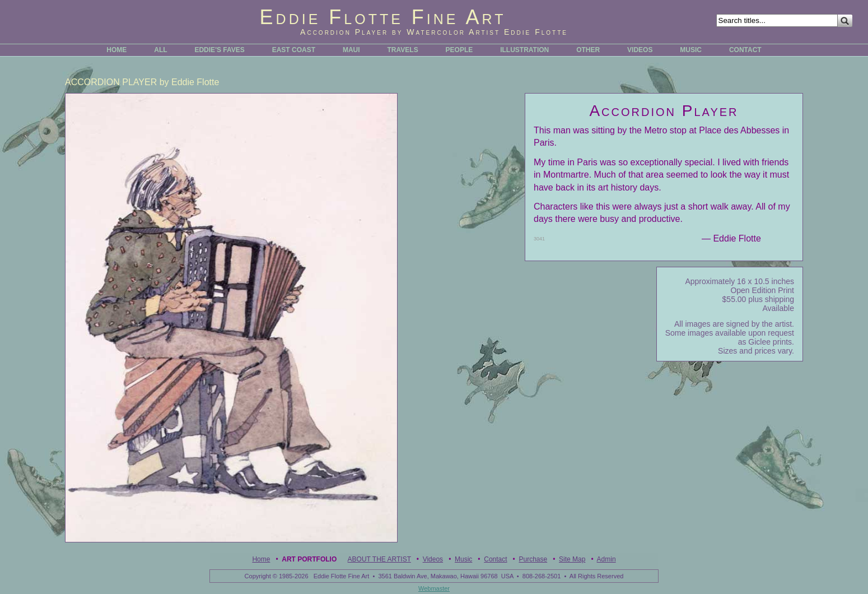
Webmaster (434, 588)
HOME (116, 50)
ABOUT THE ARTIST (379, 559)
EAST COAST (294, 50)
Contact (495, 559)
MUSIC (691, 50)
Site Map (572, 559)
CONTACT (745, 50)
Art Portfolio (309, 559)
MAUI (351, 50)
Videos (433, 559)
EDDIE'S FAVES (219, 50)
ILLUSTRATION (524, 50)
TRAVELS (403, 50)
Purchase (533, 559)
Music (463, 559)
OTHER (588, 50)
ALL (160, 50)
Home (261, 559)
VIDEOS (640, 50)
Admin (606, 559)
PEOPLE (459, 50)
